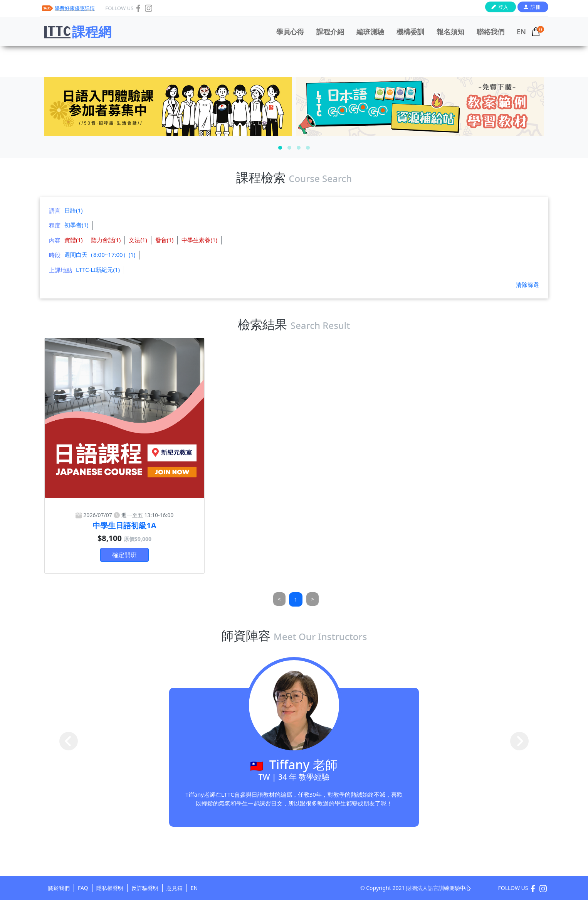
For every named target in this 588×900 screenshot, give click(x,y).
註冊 (536, 7)
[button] (280, 148)
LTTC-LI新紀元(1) (98, 270)
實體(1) (74, 240)
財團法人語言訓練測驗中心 (438, 888)
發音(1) (165, 240)
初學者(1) (76, 225)
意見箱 (175, 888)
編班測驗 (370, 32)
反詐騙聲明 (145, 888)
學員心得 (290, 32)
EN (521, 32)
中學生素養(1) (199, 240)
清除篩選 (528, 285)
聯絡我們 (491, 32)
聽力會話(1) (106, 240)
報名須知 (450, 32)
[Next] (313, 599)
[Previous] (280, 599)
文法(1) (138, 240)
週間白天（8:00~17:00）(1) (100, 254)
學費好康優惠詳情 (75, 8)
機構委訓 (410, 32)
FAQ (83, 888)
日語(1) (74, 210)
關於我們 (59, 888)
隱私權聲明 (110, 888)
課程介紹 (330, 32)
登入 (503, 7)
